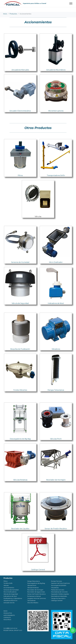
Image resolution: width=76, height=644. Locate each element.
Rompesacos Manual (34, 596)
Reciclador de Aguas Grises (36, 592)
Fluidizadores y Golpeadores (13, 598)
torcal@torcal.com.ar (10, 628)
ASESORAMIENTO (9, 615)
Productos (13, 14)
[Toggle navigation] (71, 3)
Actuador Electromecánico (20, 111)
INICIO (5, 611)
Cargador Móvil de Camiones (37, 598)
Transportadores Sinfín (56, 175)
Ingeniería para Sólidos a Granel (35, 4)
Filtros (20, 175)
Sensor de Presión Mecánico (56, 529)
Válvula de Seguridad (20, 303)
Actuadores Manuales (20, 70)
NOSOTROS (7, 620)
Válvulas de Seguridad (11, 594)
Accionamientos (25, 14)
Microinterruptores (56, 111)
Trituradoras (55, 588)
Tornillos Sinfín (8, 583)
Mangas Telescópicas (56, 390)
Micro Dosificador (56, 262)
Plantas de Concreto (58, 590)
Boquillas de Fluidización (20, 349)
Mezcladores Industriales (59, 596)
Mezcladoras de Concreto (59, 592)
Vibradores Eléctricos (10, 600)
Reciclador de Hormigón (56, 480)
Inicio (5, 14)
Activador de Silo (9, 603)
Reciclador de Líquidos (20, 529)
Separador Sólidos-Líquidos (60, 594)
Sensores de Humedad (20, 262)
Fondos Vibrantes (20, 390)
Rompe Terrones (56, 581)
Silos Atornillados (33, 603)
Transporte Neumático (58, 598)
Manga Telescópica (33, 581)
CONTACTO (7, 618)
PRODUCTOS (8, 613)
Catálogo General (38, 570)
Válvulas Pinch (56, 439)
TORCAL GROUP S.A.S (15, 630)
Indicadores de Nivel (56, 303)
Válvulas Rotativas (20, 480)
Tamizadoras (31, 600)
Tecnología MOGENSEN (59, 585)
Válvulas (38, 217)
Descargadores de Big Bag (20, 439)
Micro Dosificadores (10, 592)
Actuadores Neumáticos (56, 70)
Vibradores (56, 349)
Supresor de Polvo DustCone (60, 583)
